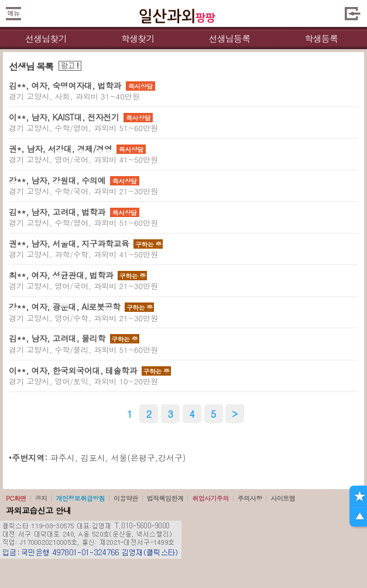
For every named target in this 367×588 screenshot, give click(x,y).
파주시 (63, 458)
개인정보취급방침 (80, 498)
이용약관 (126, 498)
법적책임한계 (165, 498)
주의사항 (250, 498)
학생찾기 (138, 38)
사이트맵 (283, 498)
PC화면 (16, 498)
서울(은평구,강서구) (149, 458)
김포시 (93, 458)
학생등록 (321, 38)
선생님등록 (229, 38)
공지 (41, 498)
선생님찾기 (46, 38)
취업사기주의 (210, 498)
